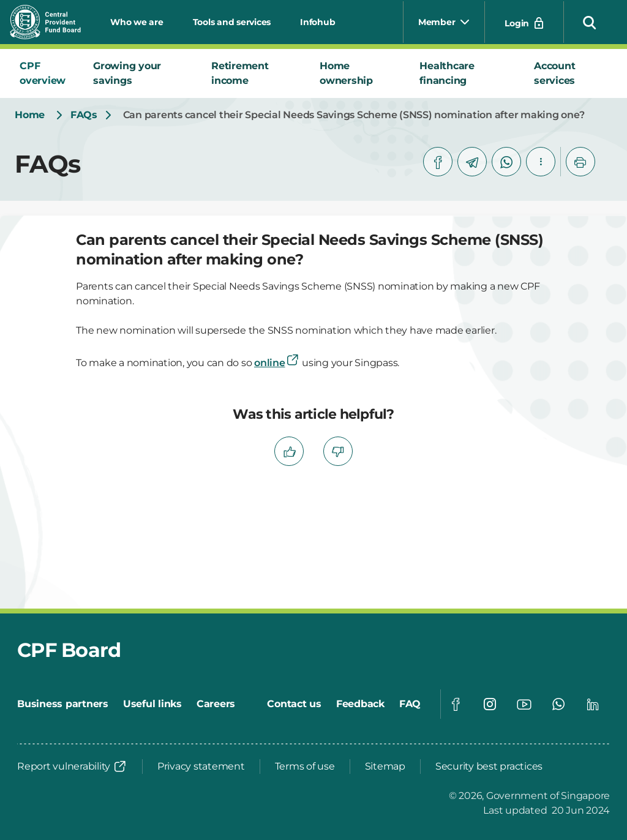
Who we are (137, 22)
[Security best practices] (489, 767)
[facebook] (438, 162)
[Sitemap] (385, 767)
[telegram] (472, 162)
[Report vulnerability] (72, 767)
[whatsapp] (506, 162)
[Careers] (216, 704)
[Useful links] (152, 704)
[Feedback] (360, 704)
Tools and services (232, 22)
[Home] (30, 115)
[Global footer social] (456, 704)
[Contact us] (294, 704)
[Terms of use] (305, 767)
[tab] (47, 73)
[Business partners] (63, 704)
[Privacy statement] (201, 767)
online (277, 363)
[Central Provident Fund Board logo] (53, 22)
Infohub (317, 22)
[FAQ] (410, 704)
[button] (590, 22)
